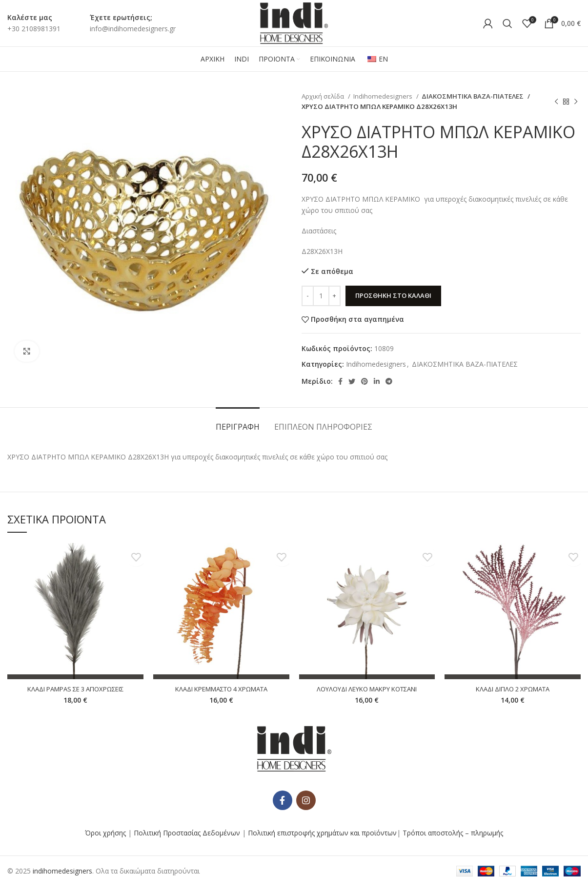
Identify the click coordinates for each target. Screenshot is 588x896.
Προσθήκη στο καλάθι (393, 295)
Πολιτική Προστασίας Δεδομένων (187, 842)
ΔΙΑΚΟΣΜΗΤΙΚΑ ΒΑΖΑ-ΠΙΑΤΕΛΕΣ (468, 96)
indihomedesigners (62, 880)
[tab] (238, 422)
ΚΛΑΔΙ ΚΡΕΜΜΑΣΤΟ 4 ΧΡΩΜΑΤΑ (221, 689)
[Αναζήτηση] (507, 23)
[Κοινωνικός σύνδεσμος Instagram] (306, 810)
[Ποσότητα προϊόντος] (321, 296)
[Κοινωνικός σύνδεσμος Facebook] (340, 381)
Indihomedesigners (384, 96)
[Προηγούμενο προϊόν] (556, 102)
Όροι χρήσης (105, 842)
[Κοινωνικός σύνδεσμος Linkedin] (377, 381)
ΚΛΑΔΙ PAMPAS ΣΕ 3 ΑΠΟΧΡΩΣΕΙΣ (75, 689)
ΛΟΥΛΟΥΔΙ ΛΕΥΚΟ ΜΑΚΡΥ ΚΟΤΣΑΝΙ (367, 689)
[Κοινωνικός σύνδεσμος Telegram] (389, 381)
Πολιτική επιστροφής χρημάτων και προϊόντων (322, 842)
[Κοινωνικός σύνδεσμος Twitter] (352, 381)
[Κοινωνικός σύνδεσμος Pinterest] (365, 381)
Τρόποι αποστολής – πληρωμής (453, 842)
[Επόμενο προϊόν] (576, 102)
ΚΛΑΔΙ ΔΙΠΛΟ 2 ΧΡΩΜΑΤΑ (513, 689)
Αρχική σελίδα (324, 96)
